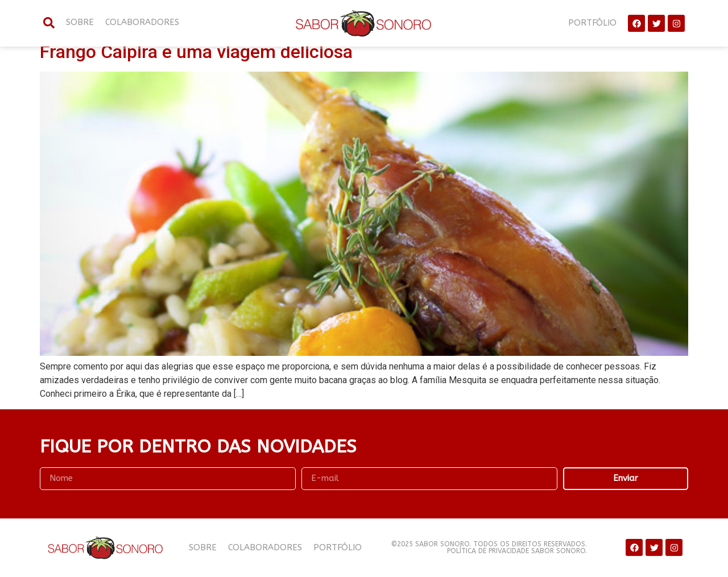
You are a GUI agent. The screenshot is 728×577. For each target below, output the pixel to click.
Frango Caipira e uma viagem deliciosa (196, 52)
